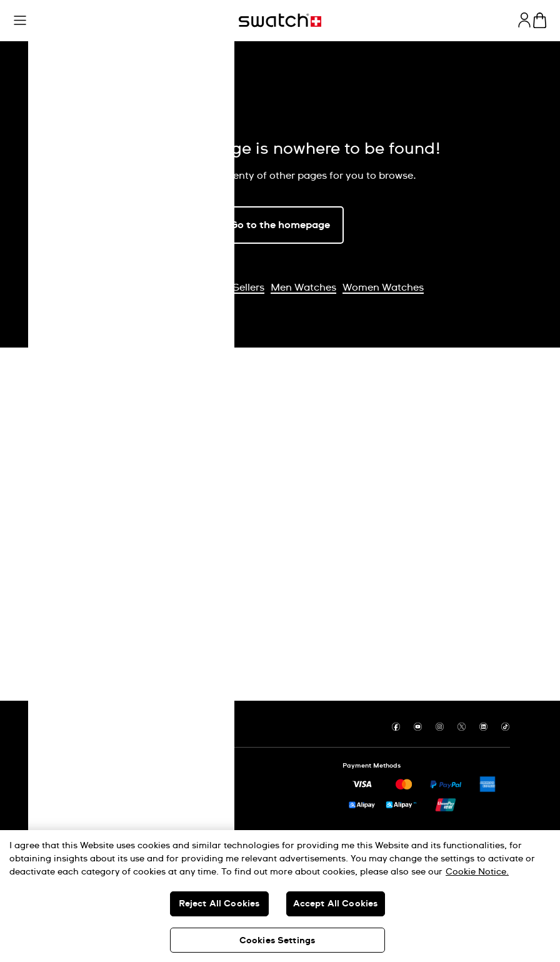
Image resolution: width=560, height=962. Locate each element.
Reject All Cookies (219, 904)
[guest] (524, 20)
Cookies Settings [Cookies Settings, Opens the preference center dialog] (277, 941)
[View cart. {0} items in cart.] (540, 20)
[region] (280, 896)
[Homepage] (280, 20)
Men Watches (303, 288)
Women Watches (383, 288)
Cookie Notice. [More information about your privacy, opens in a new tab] (477, 872)
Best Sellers (237, 288)
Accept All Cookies (336, 904)
